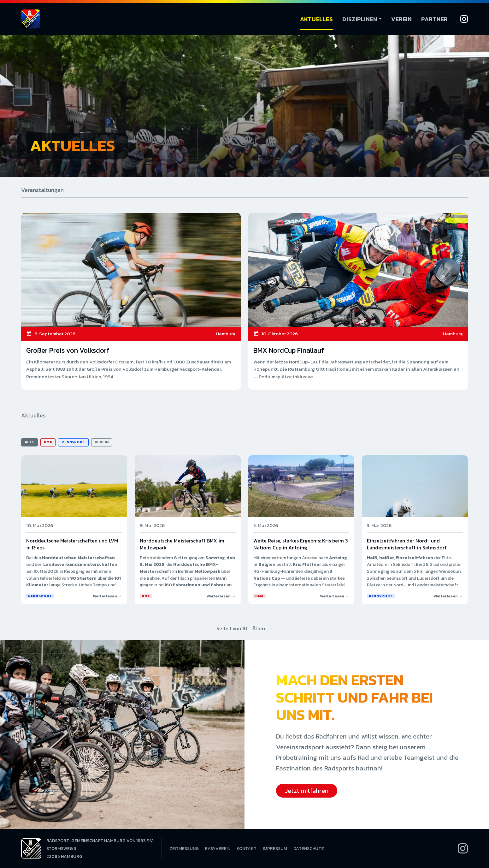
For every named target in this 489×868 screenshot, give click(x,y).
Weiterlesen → (107, 596)
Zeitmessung (184, 849)
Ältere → (263, 628)
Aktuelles (317, 19)
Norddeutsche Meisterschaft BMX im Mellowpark (182, 544)
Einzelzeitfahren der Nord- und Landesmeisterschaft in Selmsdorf (407, 544)
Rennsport (73, 442)
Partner (435, 19)
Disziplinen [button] (360, 19)
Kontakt (247, 849)
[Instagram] (464, 19)
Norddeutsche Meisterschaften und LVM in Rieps (72, 544)
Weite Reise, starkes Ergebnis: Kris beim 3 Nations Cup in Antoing (301, 544)
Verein (401, 19)
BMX (48, 442)
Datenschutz (309, 849)
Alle (29, 442)
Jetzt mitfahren (307, 791)
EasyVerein (218, 849)
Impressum (275, 849)
